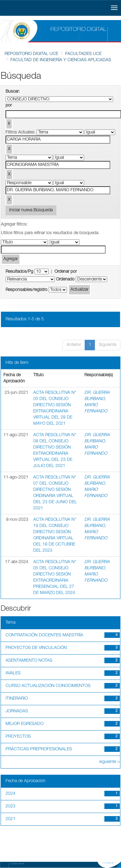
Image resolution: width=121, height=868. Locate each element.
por (9, 106)
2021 (10, 819)
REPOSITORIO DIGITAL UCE (31, 54)
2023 (10, 807)
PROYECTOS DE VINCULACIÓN (36, 648)
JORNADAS (17, 711)
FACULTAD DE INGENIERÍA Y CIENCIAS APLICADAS (61, 60)
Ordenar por (66, 272)
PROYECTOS (18, 737)
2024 (10, 794)
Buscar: (13, 92)
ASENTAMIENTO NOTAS (29, 661)
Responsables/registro (26, 290)
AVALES (13, 673)
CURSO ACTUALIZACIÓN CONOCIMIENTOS (48, 686)
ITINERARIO (17, 699)
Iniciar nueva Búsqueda (31, 210)
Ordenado (65, 280)
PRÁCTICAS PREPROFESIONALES (39, 749)
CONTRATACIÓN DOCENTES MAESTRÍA (44, 635)
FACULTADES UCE (83, 54)
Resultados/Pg (19, 272)
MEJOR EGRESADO (24, 724)
